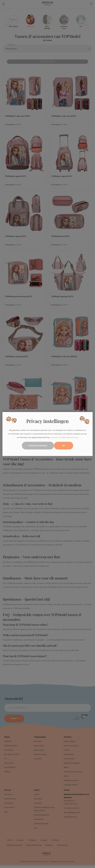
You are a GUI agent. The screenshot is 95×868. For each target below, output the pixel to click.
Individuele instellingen (38, 446)
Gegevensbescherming (69, 437)
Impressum (55, 437)
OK (63, 446)
